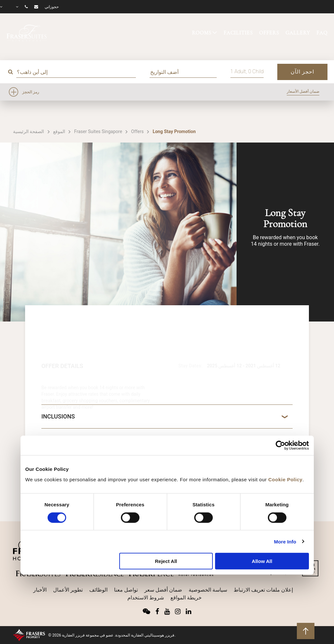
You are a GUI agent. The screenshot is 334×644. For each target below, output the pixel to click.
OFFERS (269, 33)
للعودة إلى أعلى (306, 630)
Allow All (262, 561)
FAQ (322, 33)
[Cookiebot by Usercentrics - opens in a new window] (280, 445)
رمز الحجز (31, 92)
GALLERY (298, 33)
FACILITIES (238, 33)
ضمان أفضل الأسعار (303, 91)
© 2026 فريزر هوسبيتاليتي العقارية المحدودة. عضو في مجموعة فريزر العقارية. (112, 635)
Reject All (166, 561)
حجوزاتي (52, 7)
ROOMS (202, 33)
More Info (285, 541)
